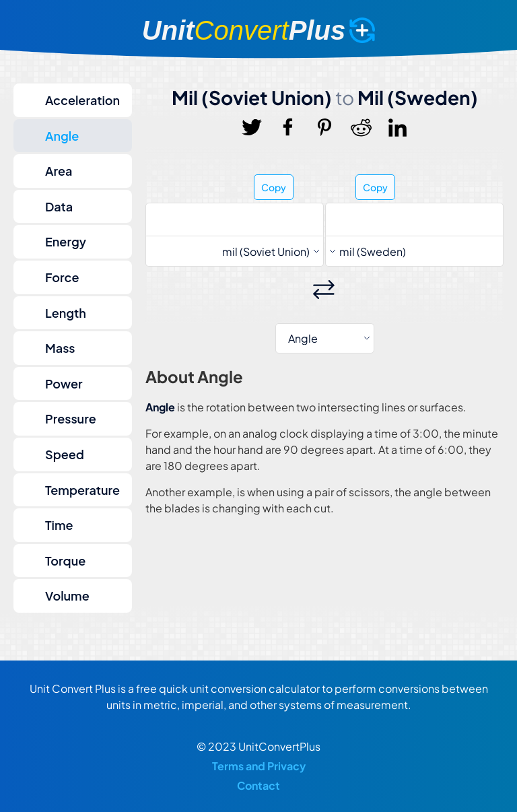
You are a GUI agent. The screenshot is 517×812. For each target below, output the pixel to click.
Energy (66, 241)
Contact (258, 785)
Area (59, 171)
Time (59, 525)
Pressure (71, 418)
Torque (65, 561)
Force (62, 277)
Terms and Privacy (259, 766)
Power (64, 383)
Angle (62, 136)
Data (59, 206)
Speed (65, 454)
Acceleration (82, 100)
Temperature (82, 490)
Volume (67, 596)
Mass (60, 348)
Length (66, 313)
